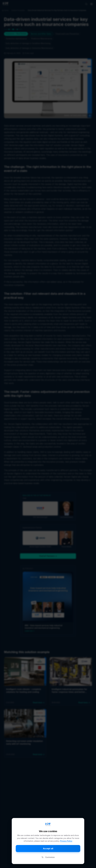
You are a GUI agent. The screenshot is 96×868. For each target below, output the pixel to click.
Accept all (48, 849)
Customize (48, 857)
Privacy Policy (66, 841)
